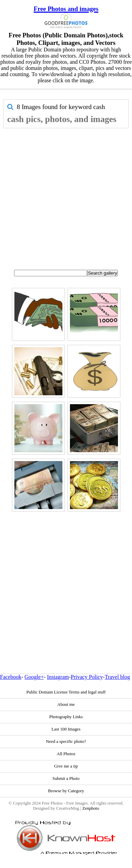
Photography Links (66, 717)
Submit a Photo (66, 779)
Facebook (11, 677)
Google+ (34, 677)
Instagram (58, 677)
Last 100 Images (66, 729)
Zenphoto (91, 808)
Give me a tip (66, 766)
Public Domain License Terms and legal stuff (66, 692)
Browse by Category (66, 791)
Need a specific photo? (66, 742)
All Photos (66, 754)
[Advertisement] (64, 196)
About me (66, 704)
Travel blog (117, 677)
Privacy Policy (87, 677)
